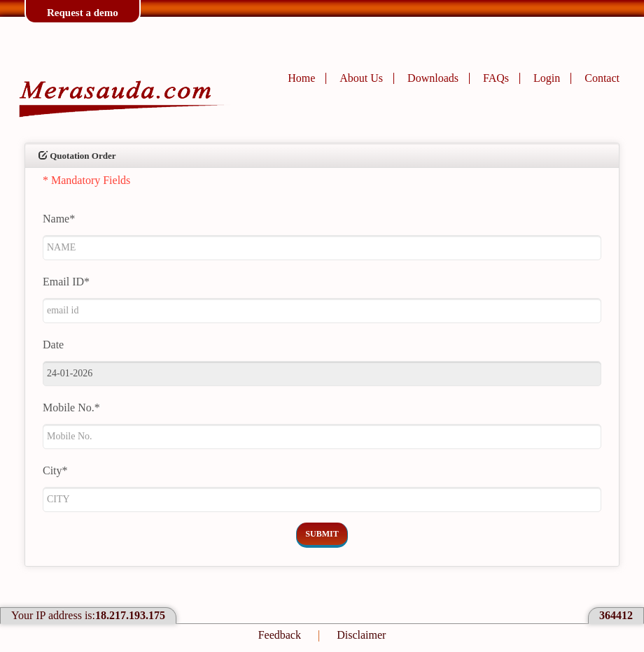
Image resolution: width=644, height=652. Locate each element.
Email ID (66, 282)
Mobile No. (71, 407)
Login (547, 78)
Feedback (280, 635)
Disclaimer (361, 635)
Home (301, 78)
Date (53, 345)
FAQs (496, 78)
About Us (361, 78)
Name (59, 219)
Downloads (433, 78)
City (55, 470)
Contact (602, 78)
